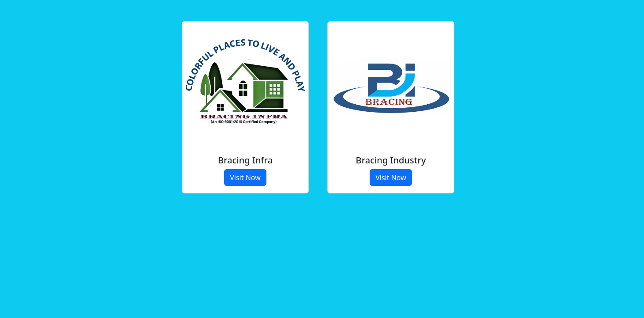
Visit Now (245, 178)
